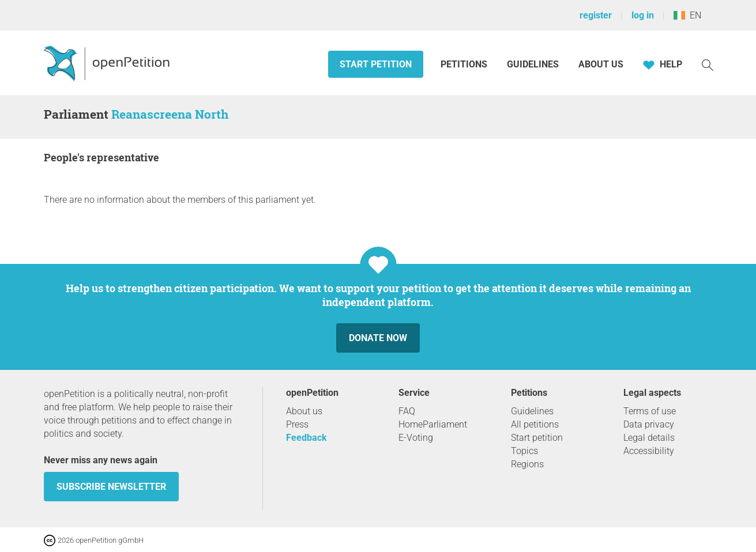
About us (601, 64)
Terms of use (650, 411)
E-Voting (416, 438)
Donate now (378, 338)
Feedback (306, 438)
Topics (524, 451)
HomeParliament (433, 424)
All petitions (535, 424)
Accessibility (649, 451)
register (596, 15)
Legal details (649, 438)
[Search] (708, 64)
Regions (527, 464)
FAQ (407, 411)
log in (643, 15)
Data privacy (649, 424)
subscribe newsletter (111, 487)
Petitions (465, 64)
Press (297, 424)
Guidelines (533, 64)
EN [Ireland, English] (687, 15)
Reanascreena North (170, 114)
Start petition (376, 64)
